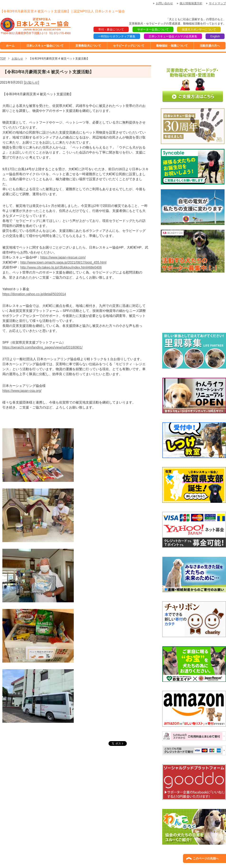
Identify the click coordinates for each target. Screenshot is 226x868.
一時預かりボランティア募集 (117, 36)
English (215, 36)
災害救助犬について (88, 46)
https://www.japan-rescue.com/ (63, 257)
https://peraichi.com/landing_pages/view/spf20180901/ (42, 347)
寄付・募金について (111, 30)
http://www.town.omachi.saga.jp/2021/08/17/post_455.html (63, 262)
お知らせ (31, 82)
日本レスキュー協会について (45, 46)
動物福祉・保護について (172, 46)
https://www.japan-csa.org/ (22, 391)
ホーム (10, 46)
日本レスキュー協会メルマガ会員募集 (173, 36)
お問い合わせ (164, 3)
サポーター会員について (153, 30)
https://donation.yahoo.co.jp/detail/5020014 (34, 294)
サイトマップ (217, 3)
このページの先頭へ (206, 858)
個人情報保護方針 (191, 3)
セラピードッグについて (129, 46)
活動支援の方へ (210, 46)
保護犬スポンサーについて (199, 30)
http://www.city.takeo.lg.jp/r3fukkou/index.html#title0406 (61, 267)
